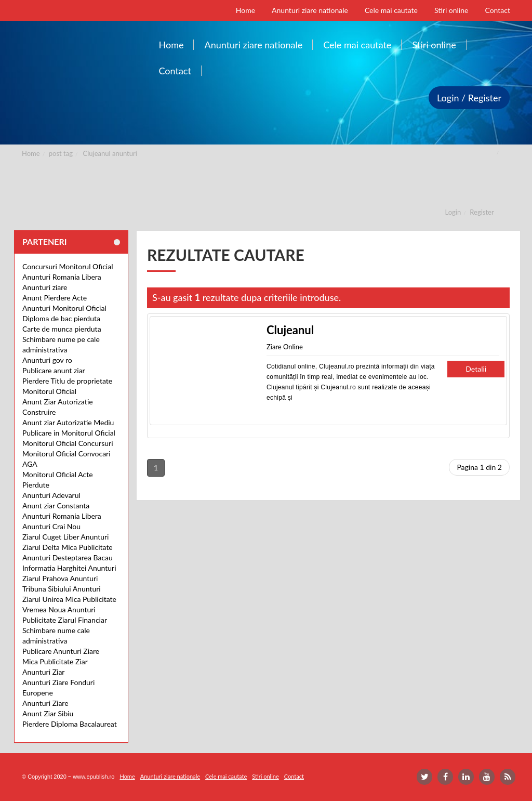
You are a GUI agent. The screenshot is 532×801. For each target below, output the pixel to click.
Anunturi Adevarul (51, 495)
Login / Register (469, 98)
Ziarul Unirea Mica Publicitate (69, 599)
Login (453, 212)
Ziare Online (285, 347)
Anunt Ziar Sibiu (48, 713)
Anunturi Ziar (43, 672)
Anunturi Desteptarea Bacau (68, 557)
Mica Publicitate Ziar (55, 661)
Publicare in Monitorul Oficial (69, 433)
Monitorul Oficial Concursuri (68, 443)
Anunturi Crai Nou (51, 526)
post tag (61, 153)
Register (482, 212)
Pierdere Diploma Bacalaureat (70, 724)
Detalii (476, 369)
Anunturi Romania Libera (62, 277)
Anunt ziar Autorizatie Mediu (68, 422)
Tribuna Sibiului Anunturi (62, 589)
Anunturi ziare (45, 287)
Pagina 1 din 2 (479, 467)
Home (31, 153)
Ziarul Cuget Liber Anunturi (65, 537)
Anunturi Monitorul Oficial (64, 308)
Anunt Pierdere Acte (55, 298)
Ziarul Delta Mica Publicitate (68, 547)
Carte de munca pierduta (62, 329)
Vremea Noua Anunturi (59, 609)
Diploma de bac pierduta (61, 318)
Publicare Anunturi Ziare (61, 651)
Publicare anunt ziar (54, 370)
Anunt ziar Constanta (56, 505)
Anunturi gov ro (47, 360)
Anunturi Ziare (45, 703)
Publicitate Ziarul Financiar (65, 620)
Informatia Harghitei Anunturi (69, 568)
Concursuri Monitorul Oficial (68, 266)
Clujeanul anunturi (110, 153)
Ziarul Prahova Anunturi (60, 578)
